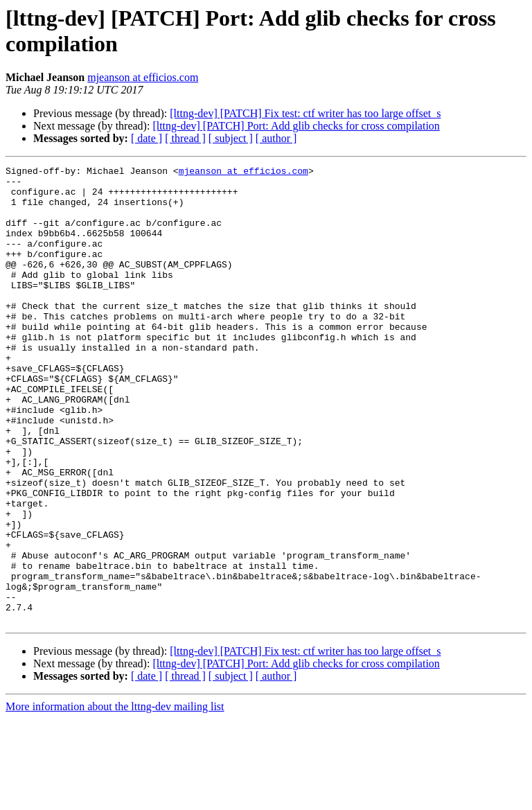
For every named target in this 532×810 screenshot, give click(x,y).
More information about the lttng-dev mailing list (115, 798)
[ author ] (276, 138)
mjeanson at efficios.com (143, 77)
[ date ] (147, 138)
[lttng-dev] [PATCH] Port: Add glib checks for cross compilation (296, 126)
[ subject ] (231, 138)
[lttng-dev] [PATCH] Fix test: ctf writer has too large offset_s (305, 113)
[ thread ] (185, 138)
